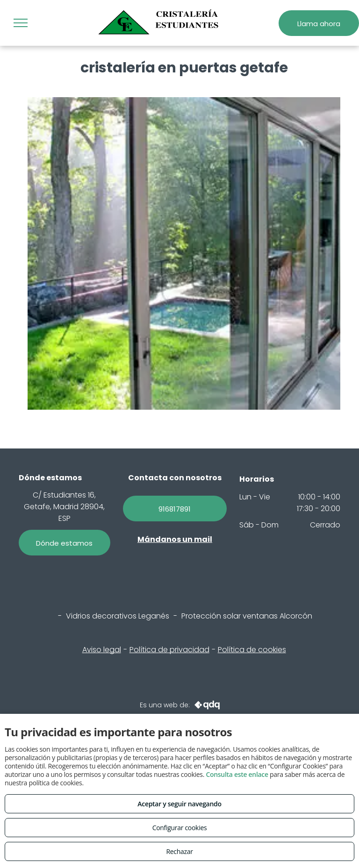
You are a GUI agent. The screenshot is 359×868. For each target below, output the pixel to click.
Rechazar (179, 851)
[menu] (21, 23)
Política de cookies (252, 650)
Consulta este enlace (237, 774)
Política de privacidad (169, 650)
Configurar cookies (180, 828)
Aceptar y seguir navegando (179, 804)
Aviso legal (102, 650)
